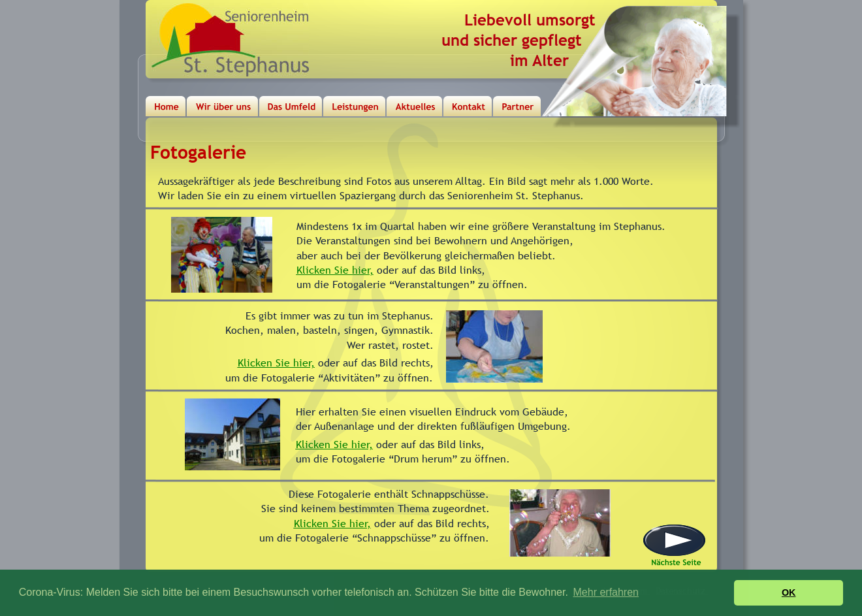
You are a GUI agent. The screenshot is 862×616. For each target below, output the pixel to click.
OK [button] (789, 592)
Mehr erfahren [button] (606, 592)
